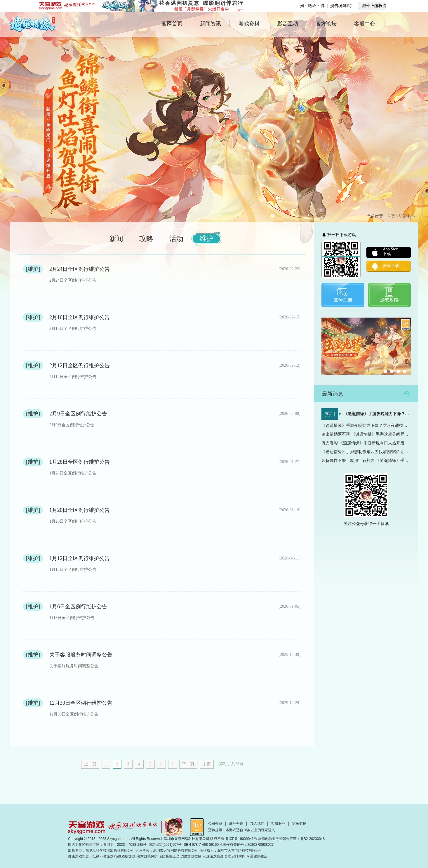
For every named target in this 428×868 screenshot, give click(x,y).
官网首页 (176, 24)
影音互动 (292, 24)
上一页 (90, 764)
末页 (207, 764)
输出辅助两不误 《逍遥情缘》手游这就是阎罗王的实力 (366, 434)
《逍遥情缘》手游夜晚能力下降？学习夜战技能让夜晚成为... (377, 414)
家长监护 (299, 824)
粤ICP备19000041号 (241, 839)
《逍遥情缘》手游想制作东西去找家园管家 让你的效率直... (366, 452)
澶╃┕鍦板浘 (374, 6)
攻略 (146, 239)
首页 (391, 216)
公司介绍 (215, 824)
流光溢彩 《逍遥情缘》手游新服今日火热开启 (363, 443)
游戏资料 (253, 24)
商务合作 (236, 824)
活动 (176, 239)
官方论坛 (330, 24)
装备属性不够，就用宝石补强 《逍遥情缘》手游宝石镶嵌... (366, 461)
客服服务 (278, 824)
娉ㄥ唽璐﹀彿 (312, 6)
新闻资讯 (215, 24)
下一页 (188, 764)
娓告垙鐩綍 (341, 6)
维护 (206, 239)
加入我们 (257, 824)
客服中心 (365, 24)
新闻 (116, 239)
